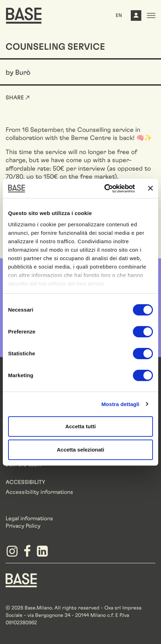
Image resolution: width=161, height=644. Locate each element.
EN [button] (119, 16)
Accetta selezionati (80, 450)
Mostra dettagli (120, 404)
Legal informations (29, 519)
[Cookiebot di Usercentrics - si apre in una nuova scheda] (104, 189)
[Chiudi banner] (150, 188)
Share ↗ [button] (18, 98)
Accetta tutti (81, 426)
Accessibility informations (39, 492)
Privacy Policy (23, 526)
